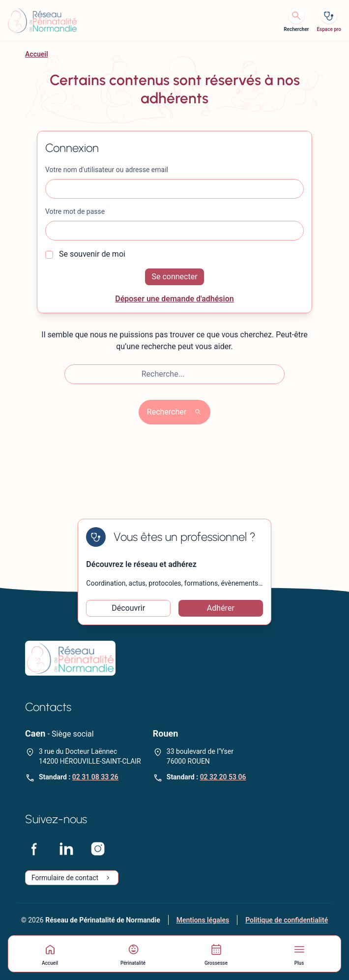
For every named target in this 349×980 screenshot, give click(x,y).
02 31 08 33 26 (95, 777)
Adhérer (221, 608)
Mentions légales (203, 920)
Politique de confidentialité (287, 920)
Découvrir (128, 608)
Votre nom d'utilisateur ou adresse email (107, 170)
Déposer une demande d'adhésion (174, 299)
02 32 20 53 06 (223, 777)
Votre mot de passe (75, 211)
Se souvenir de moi (85, 254)
